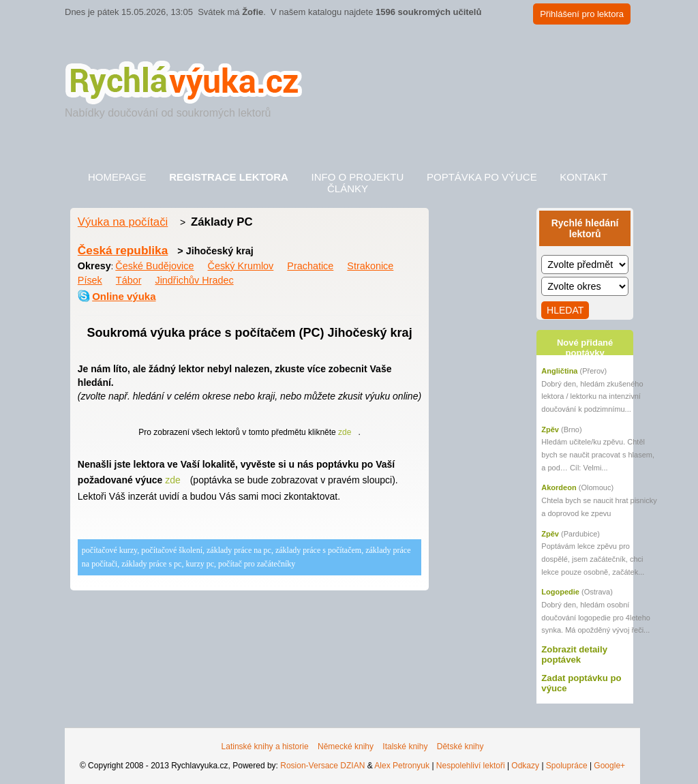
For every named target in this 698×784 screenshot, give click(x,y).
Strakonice (370, 266)
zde (345, 432)
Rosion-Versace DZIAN (322, 766)
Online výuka (124, 296)
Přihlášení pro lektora (582, 14)
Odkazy (525, 766)
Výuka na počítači (123, 222)
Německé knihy (346, 747)
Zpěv (550, 429)
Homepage (117, 177)
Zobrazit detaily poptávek (574, 654)
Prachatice (310, 266)
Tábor (129, 280)
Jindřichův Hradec (194, 280)
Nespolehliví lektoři (471, 766)
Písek (90, 280)
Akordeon (559, 487)
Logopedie (560, 592)
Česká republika (123, 250)
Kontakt (583, 177)
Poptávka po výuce (482, 177)
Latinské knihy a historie (265, 747)
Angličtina (559, 371)
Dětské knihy (460, 747)
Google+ (609, 766)
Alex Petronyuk (402, 766)
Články (348, 189)
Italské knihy (405, 747)
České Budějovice (154, 266)
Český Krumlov (241, 266)
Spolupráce (567, 766)
